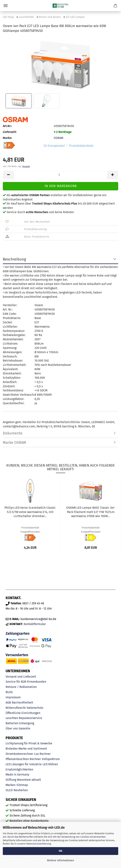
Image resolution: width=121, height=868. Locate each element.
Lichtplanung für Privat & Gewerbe (29, 743)
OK (60, 851)
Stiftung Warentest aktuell (23, 780)
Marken (11, 785)
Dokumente (13, 433)
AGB (8, 703)
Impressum (13, 697)
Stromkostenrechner (19, 754)
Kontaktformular (35, 624)
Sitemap (22, 785)
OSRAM (58, 138)
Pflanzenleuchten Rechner (23, 759)
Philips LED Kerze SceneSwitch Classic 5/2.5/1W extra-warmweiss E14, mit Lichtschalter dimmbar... (30, 512)
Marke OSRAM (14, 442)
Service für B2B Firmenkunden (26, 682)
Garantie (24, 728)
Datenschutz (35, 708)
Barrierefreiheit (23, 703)
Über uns (12, 728)
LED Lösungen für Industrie (24, 764)
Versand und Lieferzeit (21, 677)
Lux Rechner (42, 754)
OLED (9, 790)
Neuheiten (21, 790)
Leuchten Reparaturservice (24, 718)
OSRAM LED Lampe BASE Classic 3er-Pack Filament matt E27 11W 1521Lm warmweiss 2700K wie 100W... (91, 512)
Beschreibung (14, 259)
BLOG (9, 692)
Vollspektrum (51, 759)
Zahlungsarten (18, 634)
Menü (6, 6)
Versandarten (17, 655)
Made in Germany (17, 774)
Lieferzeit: (10, 132)
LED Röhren (50, 764)
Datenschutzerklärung (39, 844)
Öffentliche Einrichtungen (23, 713)
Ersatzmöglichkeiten (19, 769)
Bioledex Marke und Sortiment (26, 749)
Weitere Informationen (60, 860)
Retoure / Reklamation (21, 687)
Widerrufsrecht (16, 708)
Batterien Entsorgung (20, 723)
